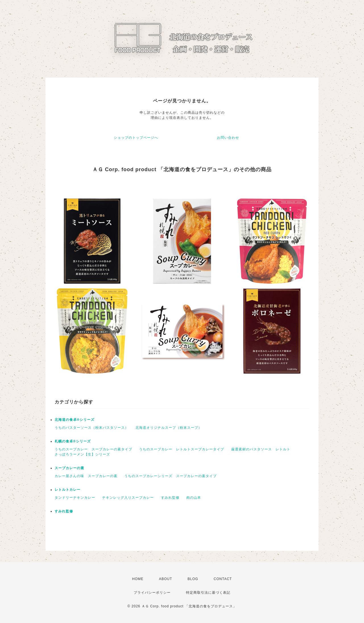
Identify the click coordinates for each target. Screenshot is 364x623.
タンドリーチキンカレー (75, 498)
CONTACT (223, 579)
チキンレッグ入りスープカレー (128, 498)
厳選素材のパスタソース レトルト (261, 449)
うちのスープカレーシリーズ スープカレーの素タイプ (170, 476)
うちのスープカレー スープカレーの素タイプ (93, 449)
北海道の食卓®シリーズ (75, 420)
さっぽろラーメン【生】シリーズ (82, 454)
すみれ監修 (170, 498)
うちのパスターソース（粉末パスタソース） (92, 428)
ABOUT (166, 579)
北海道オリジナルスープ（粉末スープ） (169, 428)
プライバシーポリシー (152, 593)
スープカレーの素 (69, 468)
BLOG (193, 579)
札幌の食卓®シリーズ (73, 441)
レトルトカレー (68, 490)
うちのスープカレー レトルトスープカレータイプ (182, 449)
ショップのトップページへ (136, 138)
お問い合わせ (228, 138)
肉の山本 (194, 498)
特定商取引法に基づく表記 (208, 593)
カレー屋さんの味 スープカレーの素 (86, 476)
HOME (138, 579)
